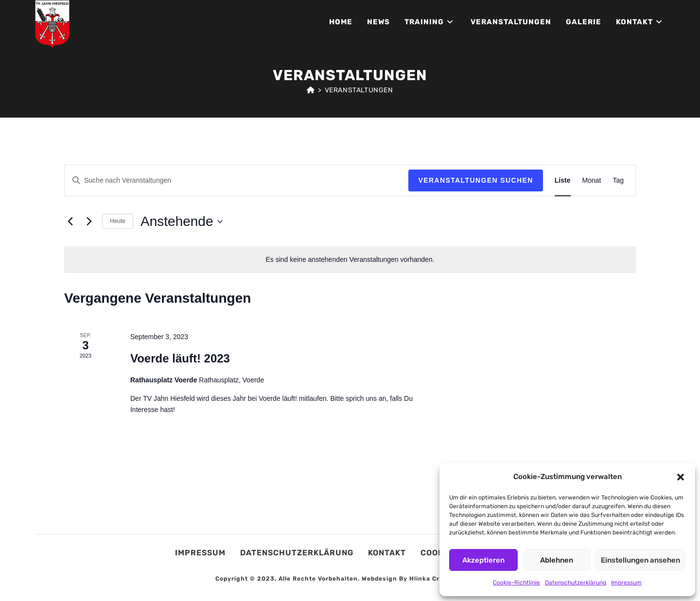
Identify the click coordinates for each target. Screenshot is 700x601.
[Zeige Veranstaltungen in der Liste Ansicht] (563, 180)
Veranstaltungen (359, 90)
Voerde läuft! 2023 (180, 358)
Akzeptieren (483, 560)
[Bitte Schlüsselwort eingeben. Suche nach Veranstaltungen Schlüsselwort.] (236, 180)
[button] (681, 477)
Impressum (626, 583)
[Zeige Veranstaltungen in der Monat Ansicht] (592, 180)
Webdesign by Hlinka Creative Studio (422, 579)
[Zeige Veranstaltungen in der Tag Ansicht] (618, 180)
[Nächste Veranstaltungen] (89, 222)
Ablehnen (557, 560)
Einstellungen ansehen (640, 560)
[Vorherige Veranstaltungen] (70, 222)
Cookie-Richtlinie (516, 583)
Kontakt (387, 553)
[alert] (350, 260)
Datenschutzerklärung (576, 583)
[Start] (311, 90)
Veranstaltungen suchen (475, 180)
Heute (118, 221)
